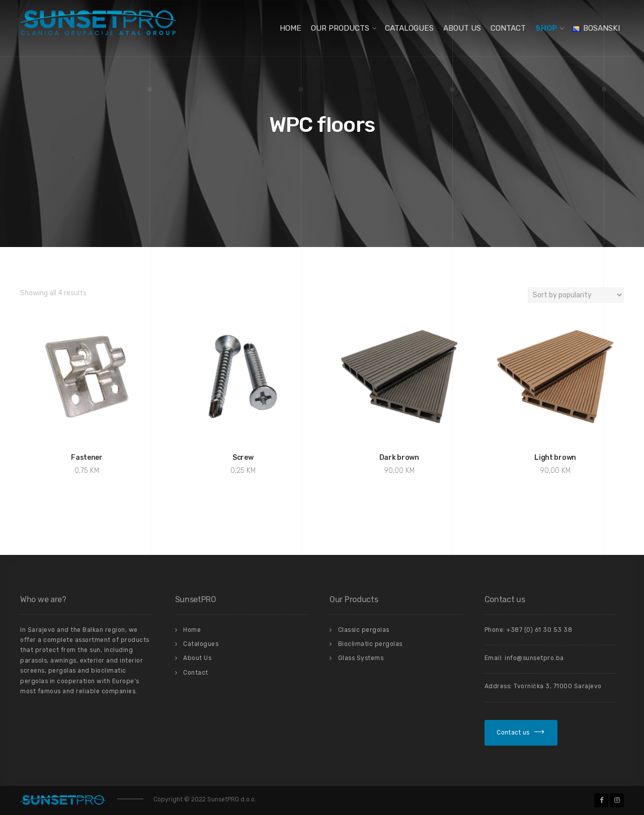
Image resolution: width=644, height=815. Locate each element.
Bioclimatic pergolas (370, 644)
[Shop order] (576, 295)
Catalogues (409, 28)
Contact (508, 28)
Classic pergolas (364, 629)
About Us (462, 28)
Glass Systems (361, 658)
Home (291, 28)
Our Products (340, 28)
